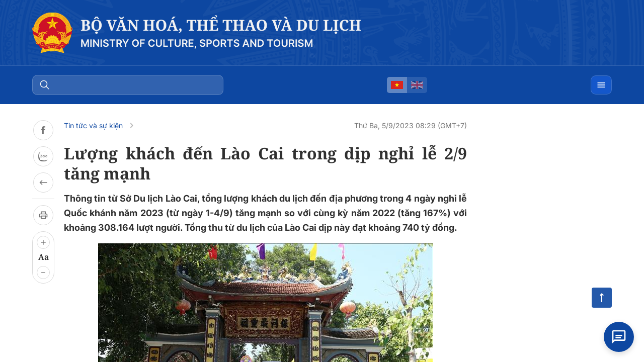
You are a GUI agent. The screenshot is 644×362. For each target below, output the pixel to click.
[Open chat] (619, 337)
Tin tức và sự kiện (93, 125)
